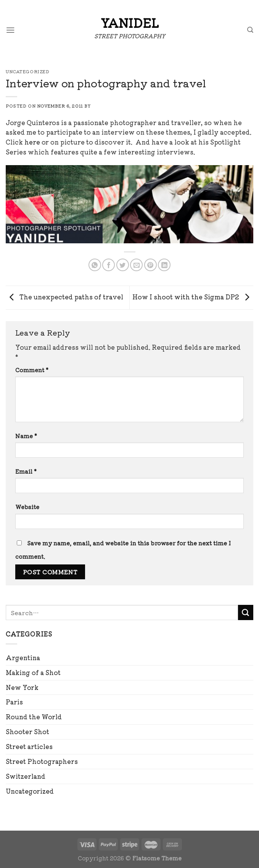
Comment (32, 370)
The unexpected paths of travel (64, 297)
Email (26, 471)
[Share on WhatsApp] (95, 265)
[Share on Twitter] (123, 265)
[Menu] (10, 30)
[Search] (250, 30)
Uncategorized (30, 791)
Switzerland (26, 776)
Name (26, 436)
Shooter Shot (27, 731)
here (32, 142)
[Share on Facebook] (109, 265)
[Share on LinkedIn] (164, 265)
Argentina (23, 657)
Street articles (29, 746)
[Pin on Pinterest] (150, 265)
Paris (14, 702)
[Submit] (246, 612)
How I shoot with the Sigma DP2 (193, 297)
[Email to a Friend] (136, 265)
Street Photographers (42, 761)
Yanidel (130, 23)
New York (22, 687)
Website (27, 507)
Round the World (34, 717)
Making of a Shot (33, 672)
